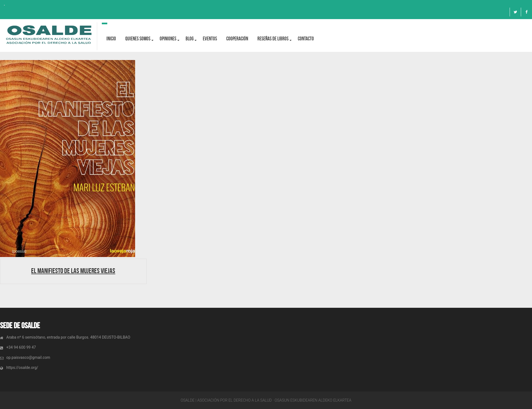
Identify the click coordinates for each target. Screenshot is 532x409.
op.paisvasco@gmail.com (28, 357)
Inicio (111, 39)
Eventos (210, 39)
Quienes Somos (138, 39)
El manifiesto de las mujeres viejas (73, 271)
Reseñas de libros (273, 39)
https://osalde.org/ (22, 368)
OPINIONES (168, 39)
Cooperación (237, 39)
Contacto (306, 39)
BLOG (190, 39)
